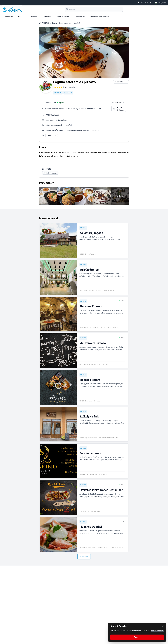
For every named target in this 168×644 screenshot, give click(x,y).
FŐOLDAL (45, 23)
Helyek (54, 23)
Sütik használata (157, 631)
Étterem (68, 93)
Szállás (22, 17)
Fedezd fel (9, 17)
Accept (137, 637)
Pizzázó (58, 93)
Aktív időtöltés (64, 17)
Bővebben (84, 556)
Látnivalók (48, 17)
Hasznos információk (100, 17)
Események (81, 17)
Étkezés (34, 17)
